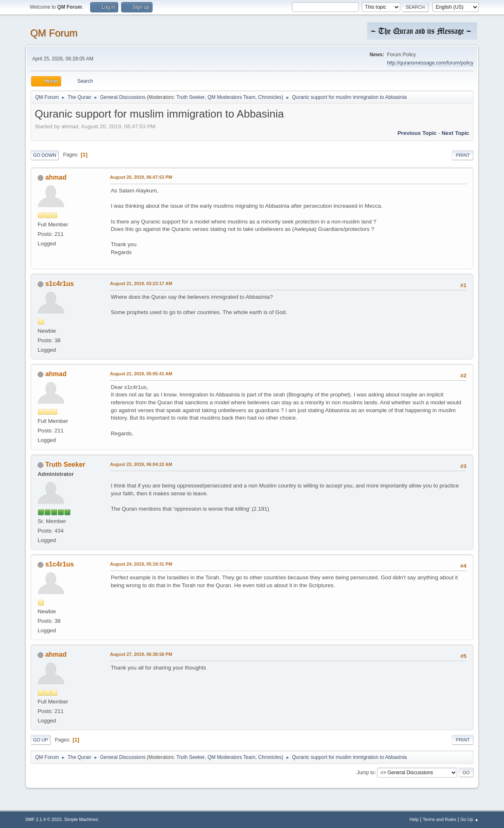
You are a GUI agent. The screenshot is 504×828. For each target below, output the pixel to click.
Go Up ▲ (469, 819)
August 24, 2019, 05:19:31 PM (141, 564)
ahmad (56, 177)
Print (463, 155)
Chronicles (270, 97)
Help (414, 819)
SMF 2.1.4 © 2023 (43, 819)
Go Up (41, 740)
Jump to (366, 772)
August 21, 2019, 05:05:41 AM (141, 374)
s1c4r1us (59, 284)
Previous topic (417, 133)
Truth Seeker (191, 97)
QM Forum (54, 33)
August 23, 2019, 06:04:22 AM (141, 464)
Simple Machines (81, 819)
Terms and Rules (440, 819)
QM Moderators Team (232, 97)
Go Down (45, 155)
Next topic (455, 133)
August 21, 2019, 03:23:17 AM (141, 283)
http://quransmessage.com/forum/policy (430, 63)
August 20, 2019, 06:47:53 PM (141, 177)
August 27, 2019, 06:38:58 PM (141, 654)
